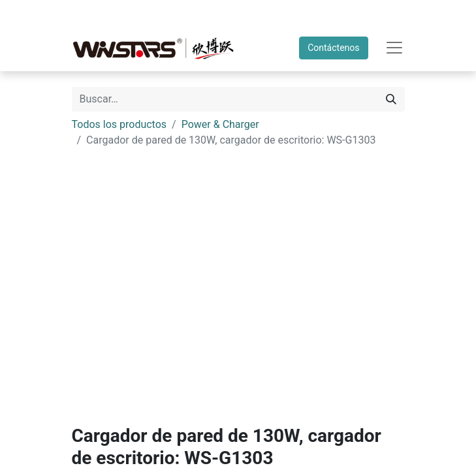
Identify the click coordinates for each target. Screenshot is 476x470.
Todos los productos (119, 124)
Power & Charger (220, 124)
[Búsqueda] (391, 99)
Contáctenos (333, 48)
